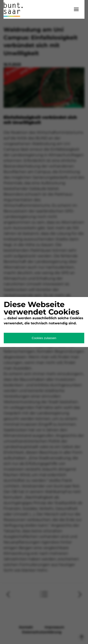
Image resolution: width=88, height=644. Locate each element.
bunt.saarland (15, 9)
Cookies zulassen (44, 338)
